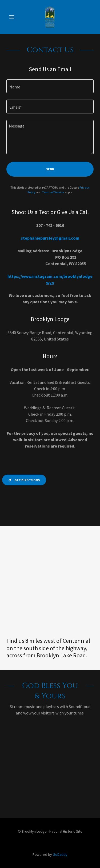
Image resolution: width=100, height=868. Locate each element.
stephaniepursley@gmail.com (50, 238)
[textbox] (50, 86)
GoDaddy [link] (60, 854)
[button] (13, 17)
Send (50, 169)
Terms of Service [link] (53, 192)
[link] (50, 17)
